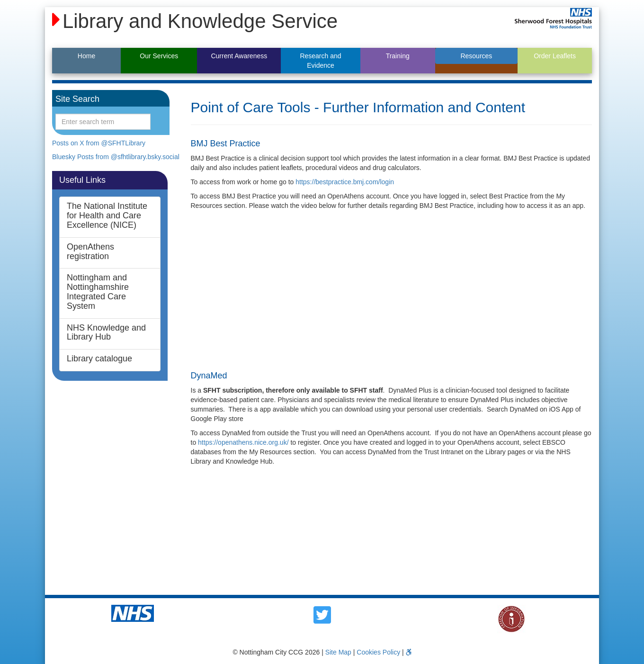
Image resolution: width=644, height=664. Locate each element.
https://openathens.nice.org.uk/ (243, 442)
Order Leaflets (555, 56)
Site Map (338, 652)
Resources (476, 56)
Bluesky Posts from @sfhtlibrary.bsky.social (116, 157)
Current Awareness (239, 56)
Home (86, 56)
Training (398, 56)
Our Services (159, 56)
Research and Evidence (320, 61)
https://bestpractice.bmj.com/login (345, 182)
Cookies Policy (378, 652)
